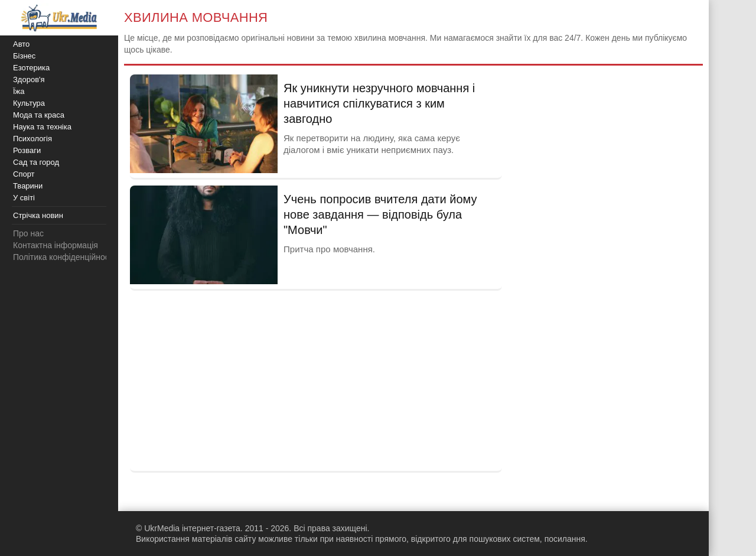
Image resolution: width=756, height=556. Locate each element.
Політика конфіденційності (64, 257)
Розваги (27, 150)
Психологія (32, 139)
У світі (24, 198)
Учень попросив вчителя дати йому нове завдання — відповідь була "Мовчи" (380, 214)
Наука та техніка (42, 127)
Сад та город (36, 162)
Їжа (19, 91)
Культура (29, 103)
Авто (21, 44)
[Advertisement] (316, 379)
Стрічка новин (38, 215)
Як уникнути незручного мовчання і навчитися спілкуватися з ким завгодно (379, 103)
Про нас (28, 233)
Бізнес (24, 56)
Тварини (28, 186)
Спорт (24, 174)
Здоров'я (29, 79)
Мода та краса (39, 115)
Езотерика (31, 68)
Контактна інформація (56, 245)
